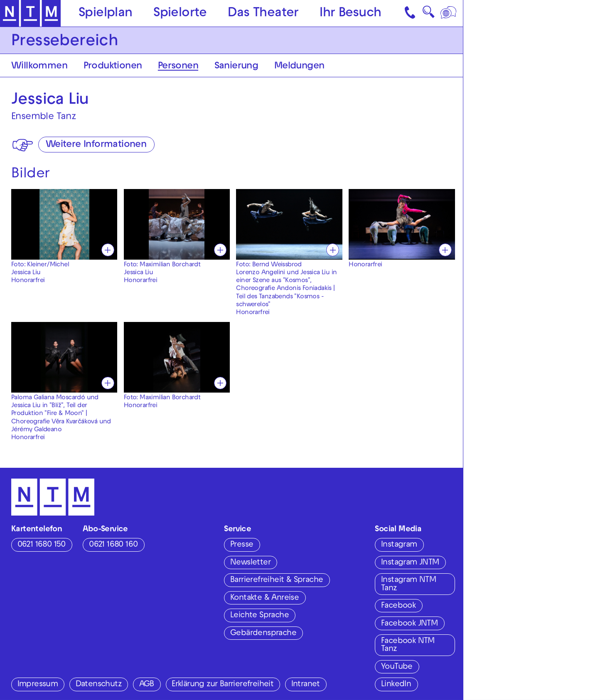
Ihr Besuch (350, 14)
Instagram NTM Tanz (408, 584)
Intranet (306, 685)
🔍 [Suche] (428, 15)
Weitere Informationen (96, 145)
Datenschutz (98, 685)
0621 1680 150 (42, 545)
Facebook (398, 606)
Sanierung (236, 66)
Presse (242, 545)
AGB (147, 685)
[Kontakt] (411, 13)
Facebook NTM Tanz (408, 645)
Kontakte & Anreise (264, 598)
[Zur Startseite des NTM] (30, 14)
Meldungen (299, 66)
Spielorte (180, 14)
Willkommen (39, 66)
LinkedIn (396, 685)
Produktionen (113, 66)
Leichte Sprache (260, 616)
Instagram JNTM (410, 563)
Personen (178, 66)
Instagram (399, 545)
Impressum (38, 685)
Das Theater (263, 14)
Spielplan (106, 14)
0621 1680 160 (113, 545)
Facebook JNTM (409, 624)
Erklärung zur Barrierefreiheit (223, 685)
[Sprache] (449, 13)
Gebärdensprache (263, 634)
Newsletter (250, 563)
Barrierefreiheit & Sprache (277, 580)
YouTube (397, 667)
